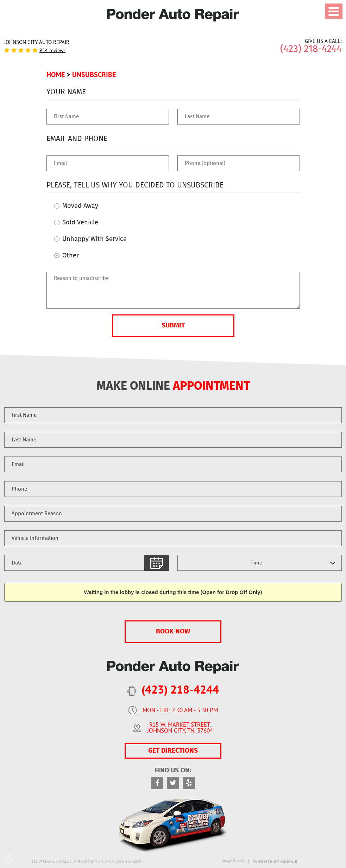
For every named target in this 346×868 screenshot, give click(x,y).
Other (71, 256)
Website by (275, 861)
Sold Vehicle (80, 223)
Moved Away (80, 206)
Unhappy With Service (95, 239)
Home (56, 75)
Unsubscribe (94, 75)
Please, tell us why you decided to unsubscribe (135, 185)
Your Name (66, 92)
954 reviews (52, 51)
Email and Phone (77, 139)
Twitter (173, 783)
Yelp (189, 783)
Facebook (157, 783)
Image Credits (233, 861)
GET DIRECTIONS (173, 751)
